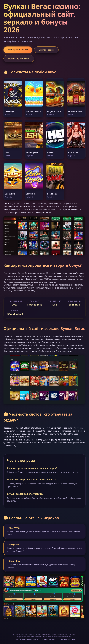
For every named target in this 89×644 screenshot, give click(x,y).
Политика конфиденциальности (26, 639)
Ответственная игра (68, 639)
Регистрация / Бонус (18, 50)
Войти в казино (46, 50)
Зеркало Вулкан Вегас (19, 59)
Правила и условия (49, 639)
